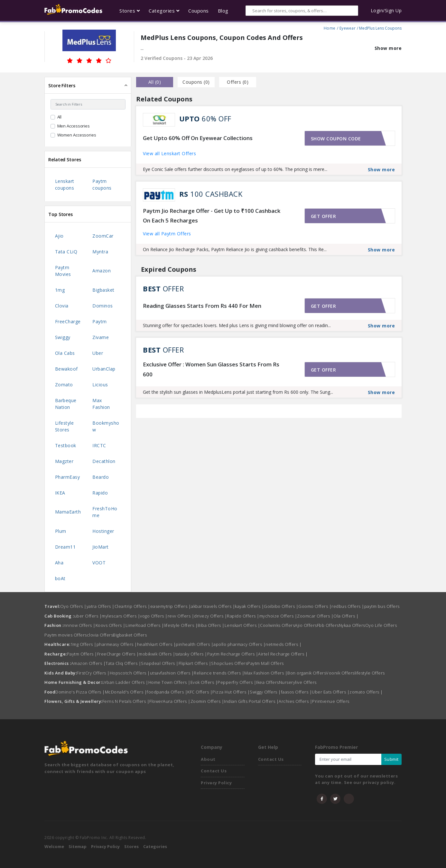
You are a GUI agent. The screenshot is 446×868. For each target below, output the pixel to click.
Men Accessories (74, 126)
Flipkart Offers (195, 663)
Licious (100, 385)
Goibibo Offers (281, 606)
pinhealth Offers (195, 644)
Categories (155, 846)
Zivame (101, 337)
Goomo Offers (315, 606)
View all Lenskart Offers (169, 153)
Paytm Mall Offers (266, 663)
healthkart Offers (157, 644)
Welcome (54, 846)
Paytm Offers (82, 654)
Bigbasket (103, 290)
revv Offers (181, 616)
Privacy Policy (216, 783)
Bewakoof (66, 369)
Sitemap (78, 846)
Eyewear (348, 27)
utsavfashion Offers (172, 673)
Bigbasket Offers (130, 635)
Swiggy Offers (265, 692)
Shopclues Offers (229, 663)
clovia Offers (100, 635)
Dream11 (65, 547)
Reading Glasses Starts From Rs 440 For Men (202, 306)
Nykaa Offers (352, 625)
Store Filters (62, 85)
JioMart (101, 547)
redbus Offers (348, 606)
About (208, 759)
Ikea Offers (268, 682)
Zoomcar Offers (315, 616)
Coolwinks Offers (277, 625)
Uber (98, 353)
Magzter (64, 461)
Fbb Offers (328, 625)
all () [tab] (155, 82)
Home (330, 27)
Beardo (101, 477)
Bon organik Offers (307, 673)
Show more (388, 48)
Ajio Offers (306, 625)
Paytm (100, 321)
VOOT (99, 563)
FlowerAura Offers (170, 701)
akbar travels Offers (213, 606)
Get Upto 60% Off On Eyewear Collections (198, 138)
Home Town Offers (169, 682)
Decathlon (104, 461)
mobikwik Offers (157, 654)
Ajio (59, 236)
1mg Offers (84, 644)
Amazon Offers (88, 663)
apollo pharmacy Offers (239, 644)
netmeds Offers (283, 644)
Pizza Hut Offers (231, 692)
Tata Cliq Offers (123, 663)
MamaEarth (68, 512)
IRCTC (99, 445)
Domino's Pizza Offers (80, 692)
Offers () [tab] (238, 82)
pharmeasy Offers (117, 644)
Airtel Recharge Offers (283, 654)
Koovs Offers (111, 625)
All (60, 117)
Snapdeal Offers (160, 663)
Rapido (100, 493)
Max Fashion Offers (266, 673)
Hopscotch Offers (130, 673)
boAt (60, 578)
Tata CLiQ (66, 252)
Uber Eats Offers (331, 692)
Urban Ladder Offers (125, 682)
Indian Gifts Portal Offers (251, 701)
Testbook (66, 445)
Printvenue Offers (331, 701)
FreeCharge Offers (118, 654)
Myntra (100, 252)
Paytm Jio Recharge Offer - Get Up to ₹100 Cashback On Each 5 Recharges (212, 216)
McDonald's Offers (126, 692)
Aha (59, 563)
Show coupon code (336, 139)
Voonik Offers (340, 673)
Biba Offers (211, 625)
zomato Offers (366, 692)
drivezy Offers (210, 616)
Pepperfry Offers (237, 682)
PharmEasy (68, 477)
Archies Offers (295, 701)
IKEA (60, 493)
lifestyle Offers (181, 625)
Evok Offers (204, 682)
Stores (131, 846)
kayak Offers (249, 606)
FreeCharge (68, 321)
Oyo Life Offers (381, 625)
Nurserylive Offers (298, 682)
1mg (60, 290)
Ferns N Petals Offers (126, 701)
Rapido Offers (243, 616)
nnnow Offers (80, 625)
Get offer (324, 216)
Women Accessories (77, 135)
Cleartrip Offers (132, 606)
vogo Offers (154, 616)
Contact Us (214, 771)
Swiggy (63, 337)
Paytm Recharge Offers (233, 654)
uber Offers (88, 616)
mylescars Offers (121, 616)
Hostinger (103, 531)
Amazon (102, 271)
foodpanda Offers (167, 692)
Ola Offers (346, 616)
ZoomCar (103, 236)
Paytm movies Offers (66, 635)
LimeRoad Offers (145, 625)
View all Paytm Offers (167, 234)
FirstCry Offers (93, 673)
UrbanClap (104, 369)
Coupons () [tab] (196, 82)
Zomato (64, 385)
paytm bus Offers (382, 606)
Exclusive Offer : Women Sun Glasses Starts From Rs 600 (211, 369)
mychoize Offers (278, 616)
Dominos (103, 306)
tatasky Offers (191, 654)
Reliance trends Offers (219, 673)
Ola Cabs (65, 353)
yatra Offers (101, 606)
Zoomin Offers (207, 701)
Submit (391, 759)
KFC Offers (200, 692)
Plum (61, 531)
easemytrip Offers (171, 606)
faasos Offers (297, 692)
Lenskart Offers (242, 625)
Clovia (62, 306)
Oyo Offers (73, 606)
